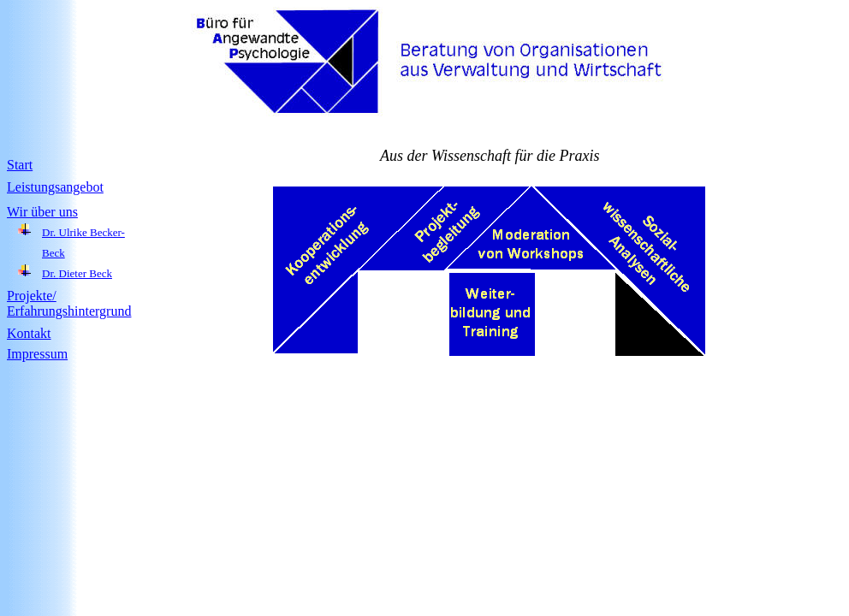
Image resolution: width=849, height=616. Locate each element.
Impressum (37, 354)
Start (20, 165)
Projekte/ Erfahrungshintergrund (69, 303)
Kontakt (29, 333)
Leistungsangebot (55, 187)
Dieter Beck (86, 273)
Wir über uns (42, 212)
